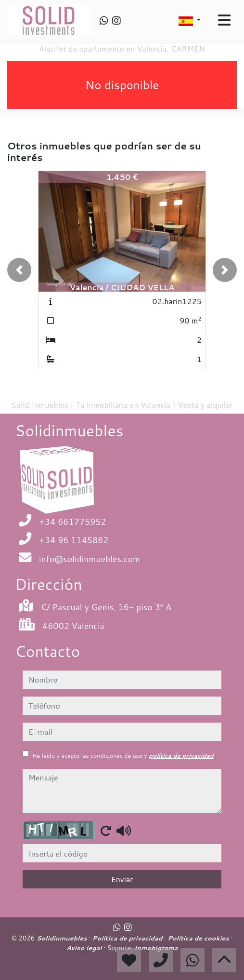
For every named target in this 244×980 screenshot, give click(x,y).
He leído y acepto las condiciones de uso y (123, 756)
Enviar (122, 879)
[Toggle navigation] (224, 20)
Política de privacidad (128, 938)
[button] (19, 270)
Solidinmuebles (63, 938)
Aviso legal (85, 948)
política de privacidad (181, 756)
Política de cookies (199, 938)
